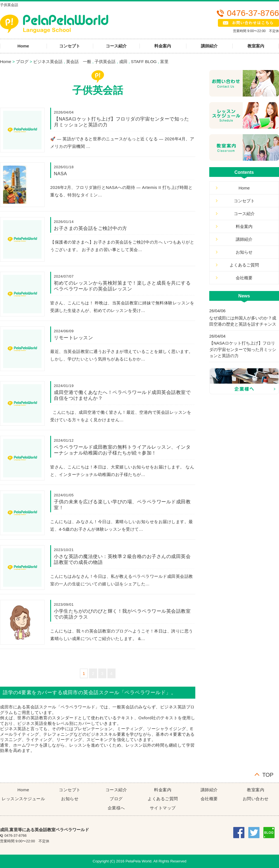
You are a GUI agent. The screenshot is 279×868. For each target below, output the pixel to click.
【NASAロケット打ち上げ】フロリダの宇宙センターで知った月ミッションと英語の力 (243, 349)
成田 (123, 62)
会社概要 (244, 278)
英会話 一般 (79, 62)
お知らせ (244, 252)
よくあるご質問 (244, 265)
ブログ (22, 62)
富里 (164, 62)
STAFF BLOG (144, 62)
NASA (60, 174)
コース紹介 (116, 46)
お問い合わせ (256, 799)
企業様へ (116, 808)
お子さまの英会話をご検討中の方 (91, 228)
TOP (268, 774)
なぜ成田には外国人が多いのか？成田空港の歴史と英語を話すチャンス (243, 321)
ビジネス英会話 (48, 62)
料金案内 (163, 46)
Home (6, 62)
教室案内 (256, 790)
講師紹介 (209, 46)
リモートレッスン (73, 338)
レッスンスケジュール (23, 799)
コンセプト (70, 46)
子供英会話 (105, 62)
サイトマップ (163, 808)
